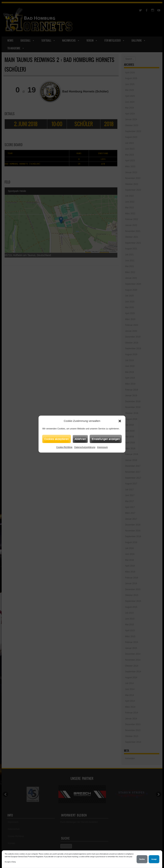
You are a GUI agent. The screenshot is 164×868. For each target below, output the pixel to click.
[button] (120, 421)
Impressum (102, 447)
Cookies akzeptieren (57, 439)
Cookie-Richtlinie (64, 447)
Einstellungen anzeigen (106, 439)
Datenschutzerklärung (85, 447)
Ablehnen (80, 439)
